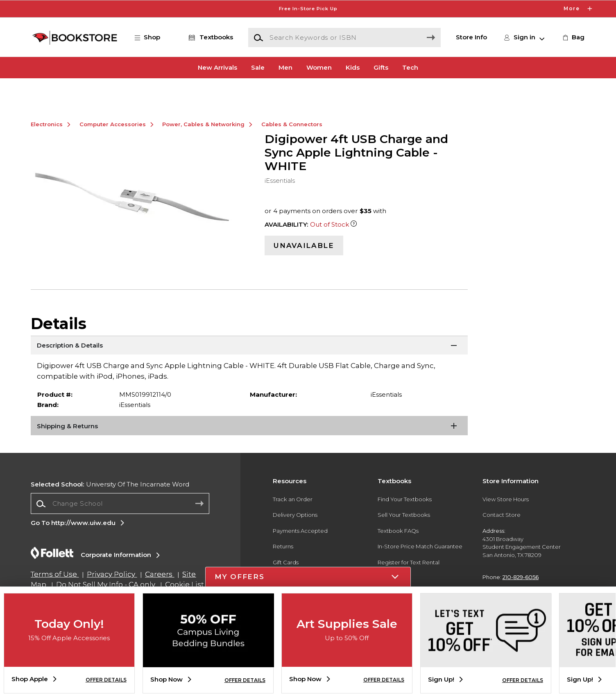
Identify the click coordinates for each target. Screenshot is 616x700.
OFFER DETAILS (106, 680)
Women (319, 67)
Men (285, 67)
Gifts (381, 67)
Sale (258, 67)
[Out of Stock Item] (354, 251)
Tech (410, 67)
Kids (353, 67)
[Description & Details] (249, 373)
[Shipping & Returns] (249, 453)
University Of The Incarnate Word (110, 510)
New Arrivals (217, 67)
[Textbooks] (209, 37)
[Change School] (120, 530)
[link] (573, 37)
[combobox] (120, 530)
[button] (152, 37)
